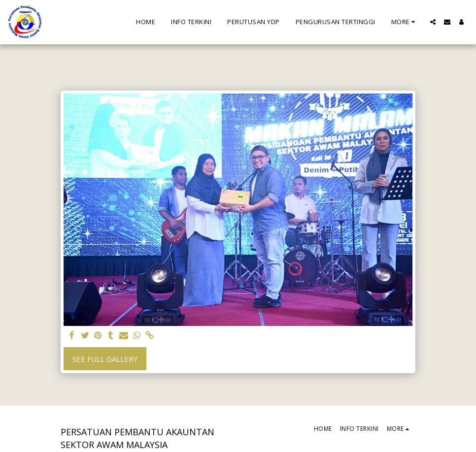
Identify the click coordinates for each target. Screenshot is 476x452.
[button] (433, 22)
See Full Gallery (105, 359)
